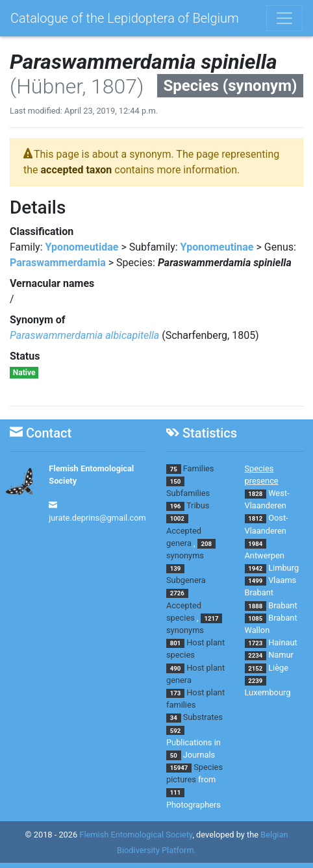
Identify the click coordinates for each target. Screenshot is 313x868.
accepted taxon (77, 170)
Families (199, 468)
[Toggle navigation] (284, 18)
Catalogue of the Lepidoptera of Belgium (125, 18)
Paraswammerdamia (58, 263)
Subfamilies (188, 493)
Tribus (198, 505)
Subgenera (186, 580)
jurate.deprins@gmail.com (97, 518)
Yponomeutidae (82, 247)
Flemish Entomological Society (136, 835)
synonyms (185, 555)
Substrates (203, 717)
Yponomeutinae (217, 247)
